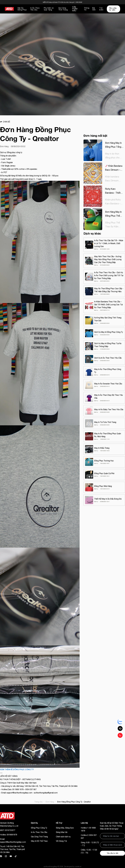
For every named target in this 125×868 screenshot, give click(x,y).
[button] (40, 122)
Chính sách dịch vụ (63, 837)
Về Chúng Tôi (61, 841)
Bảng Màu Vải (62, 832)
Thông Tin (87, 9)
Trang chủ (38, 802)
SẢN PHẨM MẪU (75, 9)
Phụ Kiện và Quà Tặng (49, 9)
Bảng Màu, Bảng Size (65, 828)
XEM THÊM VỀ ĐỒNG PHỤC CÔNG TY (17, 769)
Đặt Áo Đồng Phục (22, 9)
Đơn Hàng (50, 802)
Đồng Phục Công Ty (39, 828)
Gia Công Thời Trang (63, 9)
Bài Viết (94, 9)
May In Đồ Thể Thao (39, 841)
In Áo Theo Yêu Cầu (35, 9)
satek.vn (78, 867)
